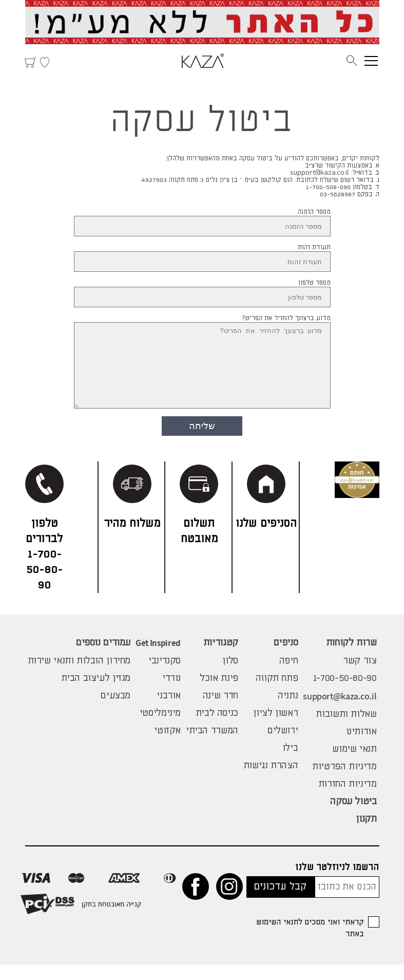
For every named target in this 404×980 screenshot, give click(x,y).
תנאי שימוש (354, 765)
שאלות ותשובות (346, 730)
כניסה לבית (217, 729)
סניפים (286, 658)
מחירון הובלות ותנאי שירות (79, 676)
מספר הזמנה (314, 212)
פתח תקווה (277, 694)
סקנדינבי (165, 676)
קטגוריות (221, 658)
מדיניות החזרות (348, 800)
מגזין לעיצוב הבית (96, 694)
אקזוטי (167, 746)
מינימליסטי (160, 729)
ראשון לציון (275, 729)
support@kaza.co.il (340, 711)
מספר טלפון (314, 283)
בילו (290, 764)
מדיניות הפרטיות (344, 782)
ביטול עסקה (353, 817)
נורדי (171, 694)
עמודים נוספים (103, 658)
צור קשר (360, 676)
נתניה (288, 711)
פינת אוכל (219, 694)
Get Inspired (158, 658)
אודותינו (361, 747)
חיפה (288, 676)
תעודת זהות (314, 247)
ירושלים (283, 746)
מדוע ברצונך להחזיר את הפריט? (286, 318)
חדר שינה (220, 711)
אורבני (169, 711)
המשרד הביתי (212, 746)
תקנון (366, 835)
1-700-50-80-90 (345, 694)
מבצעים (116, 711)
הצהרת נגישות (271, 781)
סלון (230, 676)
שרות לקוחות (351, 658)
